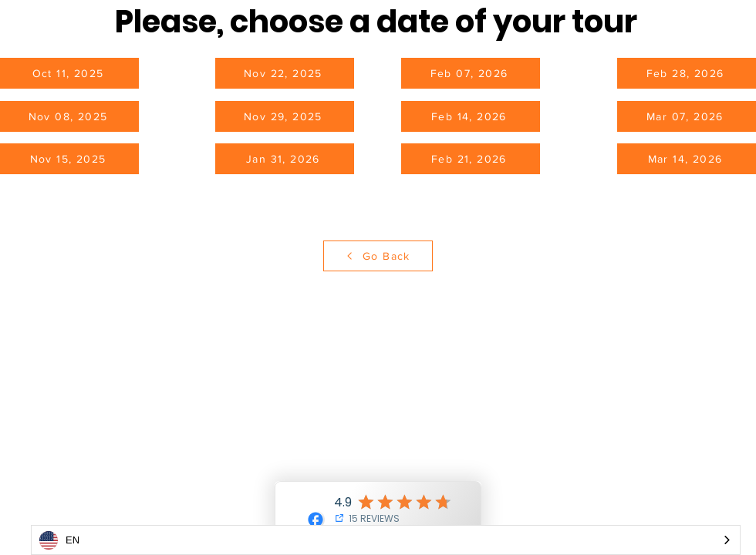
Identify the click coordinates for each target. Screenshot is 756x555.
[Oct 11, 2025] (69, 73)
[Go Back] (378, 256)
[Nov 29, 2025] (285, 116)
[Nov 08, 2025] (69, 116)
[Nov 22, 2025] (285, 73)
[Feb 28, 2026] (687, 73)
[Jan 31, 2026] (285, 159)
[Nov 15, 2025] (69, 159)
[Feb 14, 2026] (471, 116)
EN (59, 540)
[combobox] (386, 540)
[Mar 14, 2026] (687, 159)
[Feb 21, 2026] (471, 159)
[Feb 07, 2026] (471, 73)
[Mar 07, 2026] (687, 116)
